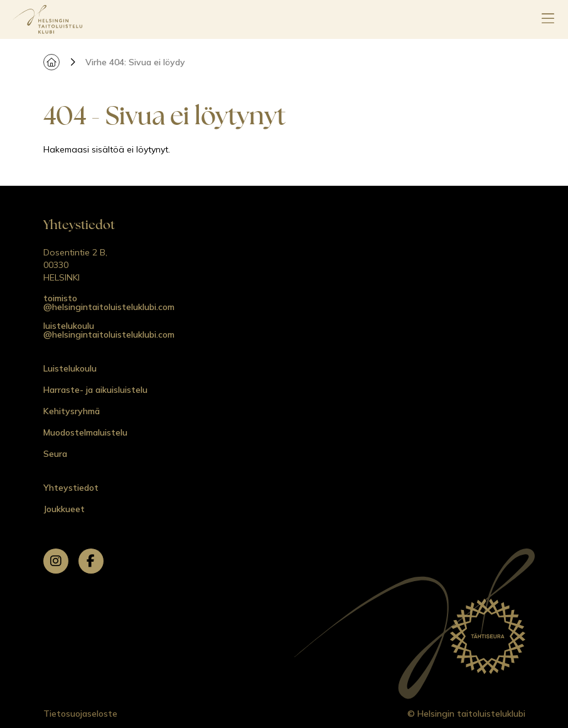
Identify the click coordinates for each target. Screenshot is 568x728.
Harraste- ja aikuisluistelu (95, 390)
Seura (55, 454)
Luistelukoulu (70, 368)
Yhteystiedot (71, 488)
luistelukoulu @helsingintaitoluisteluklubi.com (109, 330)
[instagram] (56, 561)
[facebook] (91, 561)
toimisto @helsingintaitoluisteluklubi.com (109, 302)
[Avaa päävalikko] (548, 19)
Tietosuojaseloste (80, 714)
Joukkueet (64, 509)
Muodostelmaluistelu (85, 432)
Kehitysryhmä (72, 411)
